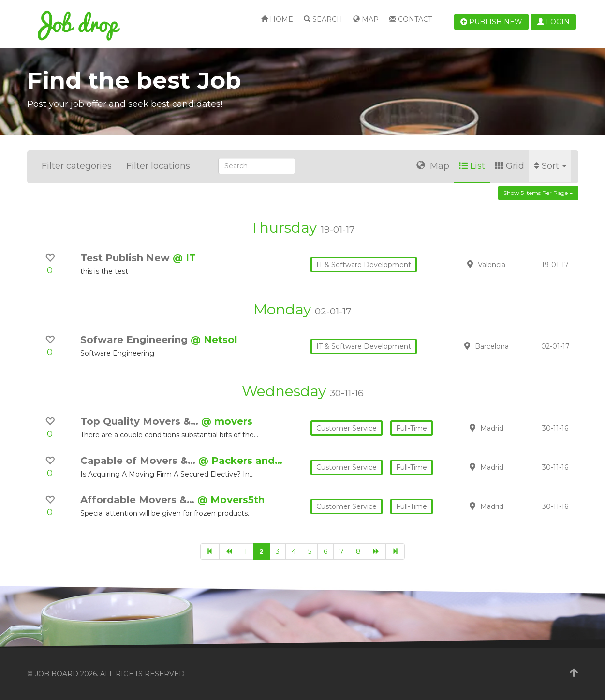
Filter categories (77, 166)
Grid (509, 166)
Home (277, 19)
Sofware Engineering (135, 340)
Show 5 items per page (538, 193)
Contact (411, 19)
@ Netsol (214, 340)
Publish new (491, 22)
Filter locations (158, 166)
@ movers (227, 421)
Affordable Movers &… (139, 500)
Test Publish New (126, 258)
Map (366, 19)
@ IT (184, 258)
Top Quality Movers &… (141, 421)
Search (323, 19)
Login (553, 22)
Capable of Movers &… (139, 461)
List (472, 166)
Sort (550, 166)
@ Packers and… (240, 461)
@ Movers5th (231, 500)
